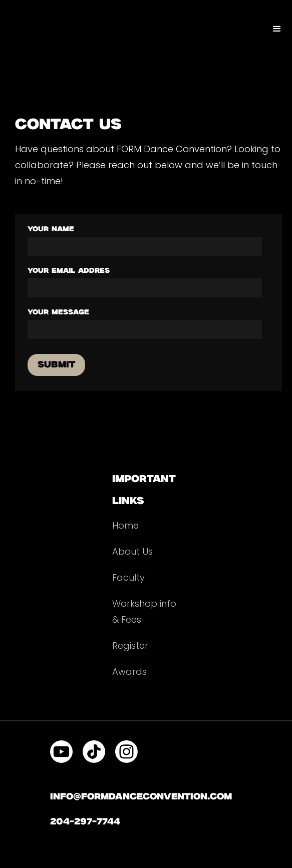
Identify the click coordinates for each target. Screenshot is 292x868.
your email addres (69, 271)
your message (58, 312)
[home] (3, 19)
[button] (277, 29)
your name (51, 229)
